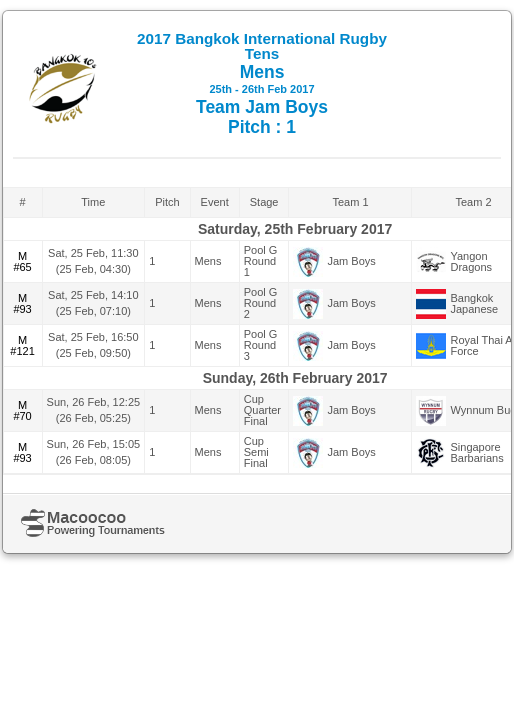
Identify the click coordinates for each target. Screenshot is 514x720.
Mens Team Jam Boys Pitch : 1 (262, 83)
